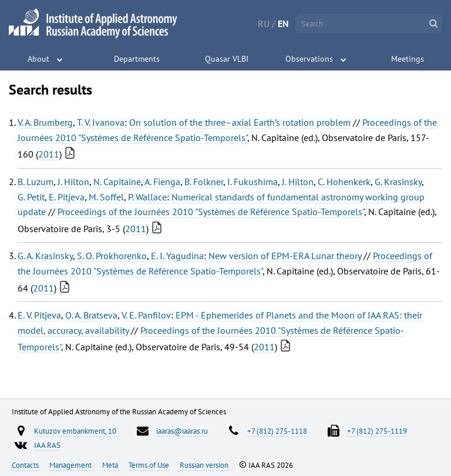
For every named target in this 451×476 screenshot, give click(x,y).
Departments (137, 59)
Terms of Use (150, 465)
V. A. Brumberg (45, 122)
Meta (111, 465)
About (38, 59)
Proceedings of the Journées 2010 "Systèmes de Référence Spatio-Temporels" (211, 212)
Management (71, 465)
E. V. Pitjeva (39, 315)
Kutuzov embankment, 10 (75, 431)
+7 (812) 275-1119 (377, 431)
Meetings (408, 59)
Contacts (26, 465)
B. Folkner (204, 182)
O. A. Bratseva (91, 315)
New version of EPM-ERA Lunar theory (285, 256)
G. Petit (31, 197)
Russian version (205, 465)
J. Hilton (73, 182)
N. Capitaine (117, 182)
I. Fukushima (253, 182)
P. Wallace (147, 197)
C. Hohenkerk (344, 182)
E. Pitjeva (67, 197)
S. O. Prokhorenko (112, 256)
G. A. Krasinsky (45, 256)
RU (264, 24)
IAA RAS (47, 445)
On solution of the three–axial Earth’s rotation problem (240, 122)
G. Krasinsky (398, 182)
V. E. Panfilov (146, 315)
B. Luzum (36, 182)
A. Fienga (162, 182)
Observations (309, 59)
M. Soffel (106, 197)
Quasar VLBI (227, 59)
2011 (49, 154)
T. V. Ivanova (101, 122)
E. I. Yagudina (177, 256)
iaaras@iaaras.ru (182, 431)
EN (283, 24)
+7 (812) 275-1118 (277, 431)
